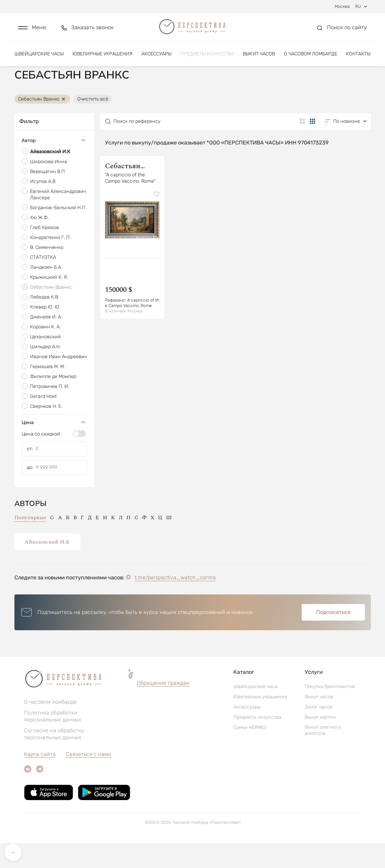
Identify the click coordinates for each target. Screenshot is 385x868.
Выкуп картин (320, 742)
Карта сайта (40, 779)
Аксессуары (156, 56)
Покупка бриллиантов (330, 711)
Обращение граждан (163, 708)
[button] (32, 29)
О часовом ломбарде (311, 56)
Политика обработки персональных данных (53, 741)
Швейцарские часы (39, 56)
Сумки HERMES (250, 752)
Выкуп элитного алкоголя (323, 755)
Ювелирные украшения (102, 56)
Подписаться (333, 637)
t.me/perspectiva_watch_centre (175, 603)
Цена (54, 448)
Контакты (358, 56)
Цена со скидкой (41, 459)
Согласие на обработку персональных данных (54, 759)
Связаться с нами (89, 779)
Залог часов (319, 732)
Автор (54, 166)
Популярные (30, 543)
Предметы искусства (207, 56)
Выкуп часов (259, 56)
